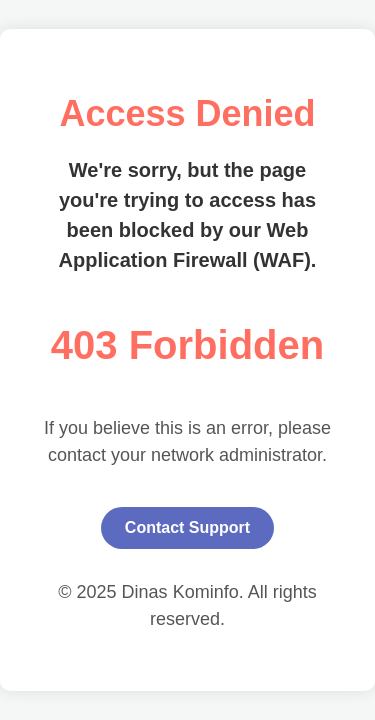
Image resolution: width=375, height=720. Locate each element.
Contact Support (187, 527)
